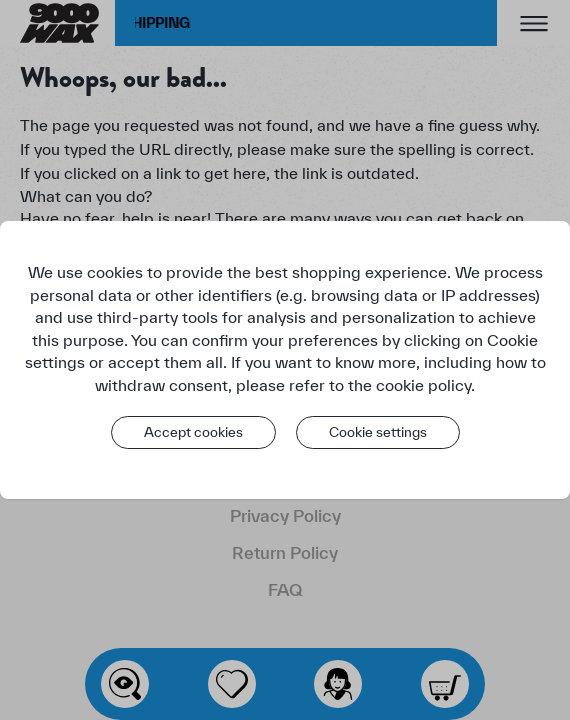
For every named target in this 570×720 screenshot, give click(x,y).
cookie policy (423, 385)
